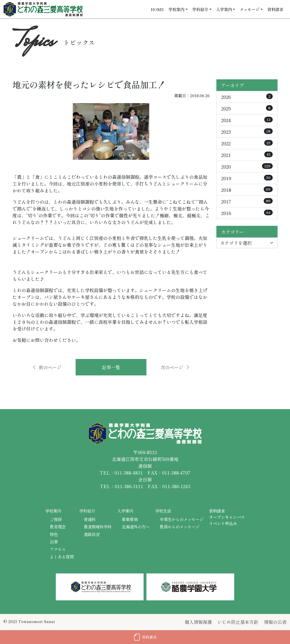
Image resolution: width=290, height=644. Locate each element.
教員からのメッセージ (180, 527)
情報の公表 (275, 622)
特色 (54, 534)
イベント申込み (223, 523)
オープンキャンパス (227, 517)
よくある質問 (62, 557)
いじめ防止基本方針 (238, 622)
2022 (247, 143)
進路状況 (92, 534)
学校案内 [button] (176, 9)
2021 (247, 155)
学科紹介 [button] (200, 9)
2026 (247, 97)
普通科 (90, 519)
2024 (247, 120)
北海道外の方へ (136, 527)
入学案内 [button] (224, 9)
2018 (247, 190)
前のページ (47, 367)
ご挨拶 (56, 519)
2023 (247, 132)
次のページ (175, 367)
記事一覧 (111, 367)
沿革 (54, 542)
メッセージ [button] (250, 9)
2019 (247, 178)
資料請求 (275, 9)
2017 (247, 201)
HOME (157, 9)
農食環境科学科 (98, 527)
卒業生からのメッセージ (182, 519)
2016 (247, 213)
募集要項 (130, 519)
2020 (247, 167)
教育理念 (58, 527)
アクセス (58, 549)
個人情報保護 (198, 622)
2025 (247, 109)
